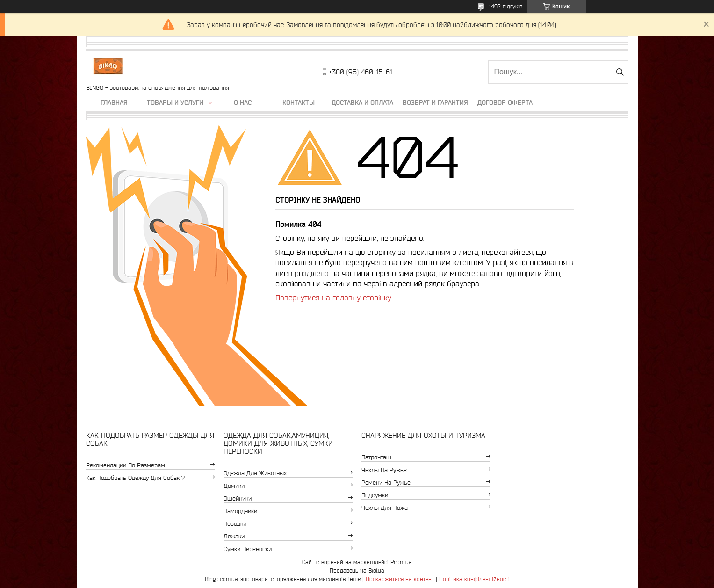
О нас (243, 102)
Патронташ (376, 457)
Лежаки (234, 536)
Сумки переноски (248, 549)
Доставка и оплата (362, 102)
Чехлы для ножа (385, 508)
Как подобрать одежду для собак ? (135, 478)
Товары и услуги (175, 102)
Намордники (240, 511)
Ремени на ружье (386, 483)
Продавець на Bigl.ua (357, 570)
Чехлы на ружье (384, 470)
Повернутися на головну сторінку (333, 298)
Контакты (299, 102)
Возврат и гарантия (435, 102)
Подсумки (375, 495)
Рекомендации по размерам (126, 465)
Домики (234, 486)
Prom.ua (401, 562)
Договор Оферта (505, 102)
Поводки (235, 524)
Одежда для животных (255, 473)
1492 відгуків (506, 6)
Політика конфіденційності (474, 579)
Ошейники (238, 498)
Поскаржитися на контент (400, 579)
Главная (114, 102)
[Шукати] (620, 72)
